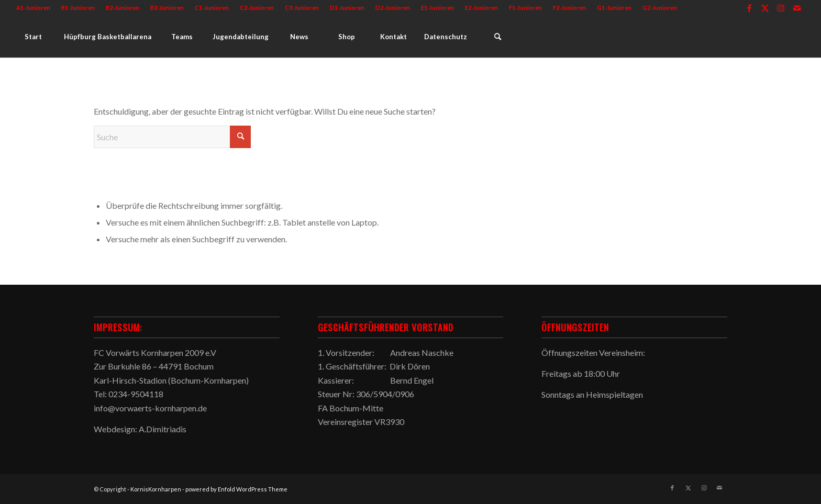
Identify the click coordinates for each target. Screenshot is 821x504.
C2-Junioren (257, 8)
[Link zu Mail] (797, 8)
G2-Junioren (660, 8)
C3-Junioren (302, 8)
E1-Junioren (437, 8)
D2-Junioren (393, 8)
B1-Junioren (78, 8)
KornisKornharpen (156, 489)
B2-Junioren (123, 8)
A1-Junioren (33, 8)
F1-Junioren (525, 8)
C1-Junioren (212, 8)
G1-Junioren (614, 8)
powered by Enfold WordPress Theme (236, 489)
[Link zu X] (765, 8)
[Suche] (497, 37)
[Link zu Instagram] (781, 8)
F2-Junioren (569, 8)
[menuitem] (36, 8)
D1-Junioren (347, 8)
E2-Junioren (481, 8)
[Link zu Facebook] (750, 8)
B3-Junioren (167, 8)
